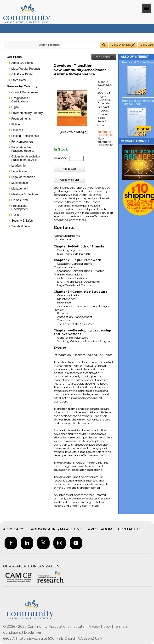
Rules (15, 215)
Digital (15, 107)
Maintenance (20, 183)
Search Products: (49, 45)
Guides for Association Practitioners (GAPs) (26, 158)
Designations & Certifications (21, 100)
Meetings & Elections (25, 194)
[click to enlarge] (74, 132)
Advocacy (13, 529)
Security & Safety (22, 221)
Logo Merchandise (23, 177)
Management (20, 189)
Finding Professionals (25, 136)
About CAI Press (22, 63)
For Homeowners (22, 142)
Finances (17, 130)
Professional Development (20, 207)
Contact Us (130, 529)
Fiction (15, 124)
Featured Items (21, 119)
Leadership (18, 166)
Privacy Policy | (101, 627)
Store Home (19, 80)
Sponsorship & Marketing (55, 529)
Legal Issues (19, 171)
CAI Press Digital (22, 74)
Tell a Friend (104, 57)
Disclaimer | (34, 633)
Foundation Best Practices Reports (23, 149)
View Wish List (123, 45)
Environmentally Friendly (27, 113)
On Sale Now (20, 200)
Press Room (100, 529)
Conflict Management (25, 92)
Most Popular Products (26, 69)
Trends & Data (20, 226)
